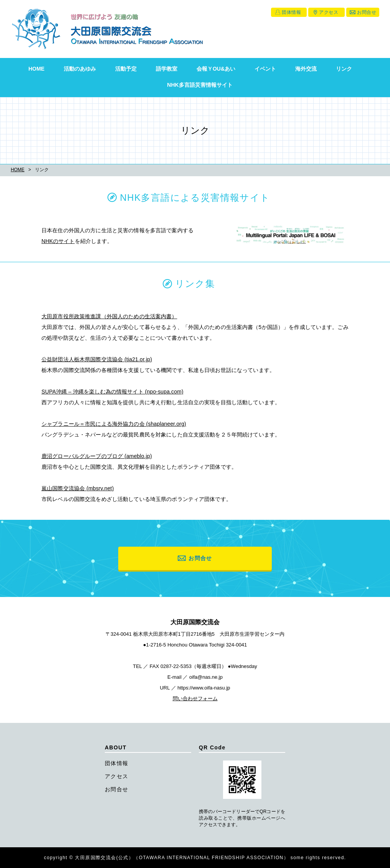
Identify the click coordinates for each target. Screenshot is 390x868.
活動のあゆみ (80, 69)
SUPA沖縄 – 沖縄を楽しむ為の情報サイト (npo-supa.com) (112, 392)
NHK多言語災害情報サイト (200, 85)
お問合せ (367, 12)
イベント (265, 69)
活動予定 (126, 69)
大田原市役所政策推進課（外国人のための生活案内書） (109, 316)
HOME (36, 69)
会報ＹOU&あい (216, 69)
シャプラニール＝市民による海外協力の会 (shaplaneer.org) (114, 424)
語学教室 (167, 69)
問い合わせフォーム (195, 699)
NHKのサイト (58, 241)
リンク (344, 69)
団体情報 (291, 12)
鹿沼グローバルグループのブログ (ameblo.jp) (97, 456)
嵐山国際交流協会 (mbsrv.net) (78, 488)
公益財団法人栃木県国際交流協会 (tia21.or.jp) (97, 359)
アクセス (329, 12)
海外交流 (306, 69)
